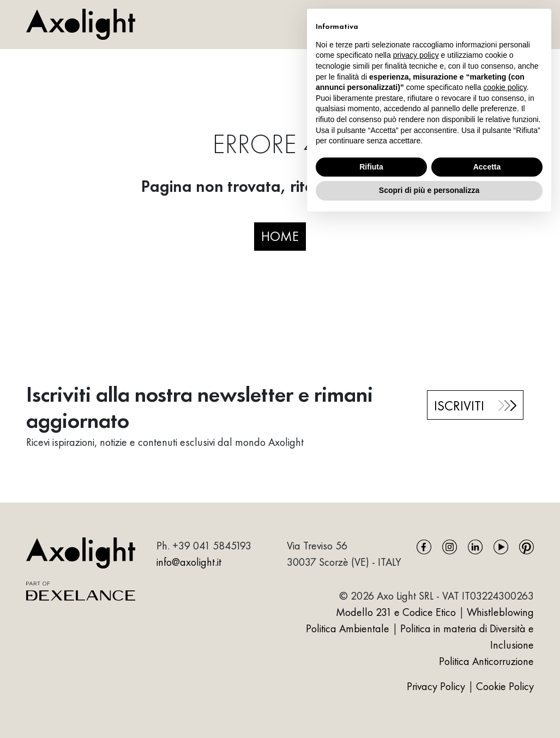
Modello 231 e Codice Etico (396, 612)
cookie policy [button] (505, 87)
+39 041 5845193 (212, 546)
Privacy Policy (437, 686)
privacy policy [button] (416, 55)
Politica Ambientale (348, 628)
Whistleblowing (500, 612)
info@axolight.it (189, 562)
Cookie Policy (505, 686)
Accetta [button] (487, 167)
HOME (280, 236)
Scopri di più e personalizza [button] (429, 190)
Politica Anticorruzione (486, 661)
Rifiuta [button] (371, 167)
